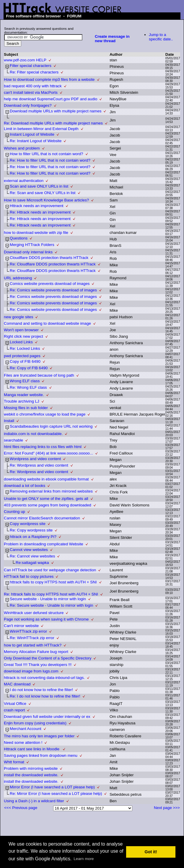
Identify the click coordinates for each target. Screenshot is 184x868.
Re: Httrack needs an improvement (40, 212)
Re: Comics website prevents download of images (53, 290)
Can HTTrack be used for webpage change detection (50, 570)
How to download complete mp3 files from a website (49, 79)
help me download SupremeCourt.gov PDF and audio (51, 99)
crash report (14, 710)
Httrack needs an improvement (37, 206)
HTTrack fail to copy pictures (29, 576)
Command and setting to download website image (47, 323)
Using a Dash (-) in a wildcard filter (34, 801)
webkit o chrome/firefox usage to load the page (45, 414)
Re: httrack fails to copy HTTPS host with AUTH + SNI (51, 594)
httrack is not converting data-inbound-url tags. (44, 678)
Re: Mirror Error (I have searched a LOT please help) (56, 794)
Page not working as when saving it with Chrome (46, 619)
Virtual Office (15, 704)
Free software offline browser (33, 16)
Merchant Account (26, 729)
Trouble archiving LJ (22, 401)
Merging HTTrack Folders (32, 245)
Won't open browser (21, 330)
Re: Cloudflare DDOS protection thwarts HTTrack (53, 264)
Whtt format (14, 762)
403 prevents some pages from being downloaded (48, 505)
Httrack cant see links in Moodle (32, 749)
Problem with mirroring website (31, 768)
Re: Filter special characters (34, 72)
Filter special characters (31, 66)
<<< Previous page (21, 808)
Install (9, 421)
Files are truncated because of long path (39, 375)
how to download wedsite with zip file (36, 233)
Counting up (14, 512)
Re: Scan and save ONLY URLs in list (43, 193)
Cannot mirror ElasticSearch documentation (42, 518)
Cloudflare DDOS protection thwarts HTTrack (49, 258)
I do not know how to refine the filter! (41, 690)
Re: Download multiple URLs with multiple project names (53, 123)
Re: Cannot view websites (32, 556)
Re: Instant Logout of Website (36, 141)
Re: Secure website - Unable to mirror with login (51, 605)
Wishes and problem (22, 148)
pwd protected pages (22, 356)
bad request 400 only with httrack (33, 86)
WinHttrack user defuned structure (34, 613)
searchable (13, 440)
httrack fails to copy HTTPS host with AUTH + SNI (53, 582)
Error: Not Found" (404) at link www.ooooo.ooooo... (48, 453)
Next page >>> (167, 808)
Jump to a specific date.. (161, 37)
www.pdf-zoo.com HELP (25, 60)
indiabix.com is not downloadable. (33, 434)
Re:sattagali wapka (32, 563)
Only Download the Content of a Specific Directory (48, 658)
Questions (19, 238)
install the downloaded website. (31, 775)
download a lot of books (25, 486)
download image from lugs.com (31, 671)
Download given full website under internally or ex (47, 717)
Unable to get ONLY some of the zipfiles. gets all (46, 499)
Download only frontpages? (28, 105)
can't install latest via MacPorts (31, 92)
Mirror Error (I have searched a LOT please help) (52, 787)
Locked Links (21, 342)
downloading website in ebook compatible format (46, 479)
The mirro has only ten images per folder (39, 736)
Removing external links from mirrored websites (51, 491)
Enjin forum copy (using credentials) (35, 723)
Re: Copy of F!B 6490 (29, 368)
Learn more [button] (84, 859)
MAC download (17, 684)
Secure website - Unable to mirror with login (48, 599)
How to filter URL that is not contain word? (46, 154)
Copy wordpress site (28, 524)
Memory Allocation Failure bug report (36, 652)
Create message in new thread (112, 39)
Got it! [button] (151, 852)
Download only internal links (28, 252)
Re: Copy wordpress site (31, 530)
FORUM (74, 16)
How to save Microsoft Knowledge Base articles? (46, 200)
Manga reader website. (24, 395)
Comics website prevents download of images (50, 284)
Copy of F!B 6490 (25, 361)
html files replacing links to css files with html (43, 447)
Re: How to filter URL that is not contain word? (50, 160)
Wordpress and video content (35, 459)
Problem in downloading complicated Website (44, 544)
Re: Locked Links (25, 348)
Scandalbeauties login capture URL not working (51, 426)
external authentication (24, 181)
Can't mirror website (21, 626)
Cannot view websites (29, 550)
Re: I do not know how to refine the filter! (45, 696)
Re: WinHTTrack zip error (32, 638)
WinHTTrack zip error (28, 631)
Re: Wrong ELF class (28, 387)
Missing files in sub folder (26, 408)
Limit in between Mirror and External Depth (41, 129)
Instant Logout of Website (32, 134)
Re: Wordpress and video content (39, 465)
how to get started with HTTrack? (33, 645)
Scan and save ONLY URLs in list (39, 186)
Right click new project (23, 336)
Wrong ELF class (25, 381)
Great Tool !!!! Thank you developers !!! (38, 665)
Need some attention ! (23, 743)
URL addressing (18, 278)
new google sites (18, 317)
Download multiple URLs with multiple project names (56, 111)
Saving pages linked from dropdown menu (41, 755)
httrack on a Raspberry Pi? (33, 537)
